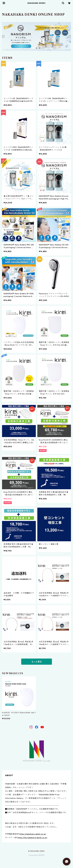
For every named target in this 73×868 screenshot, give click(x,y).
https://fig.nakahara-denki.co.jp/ (32, 838)
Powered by (36, 855)
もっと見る (37, 662)
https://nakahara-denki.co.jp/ (33, 834)
